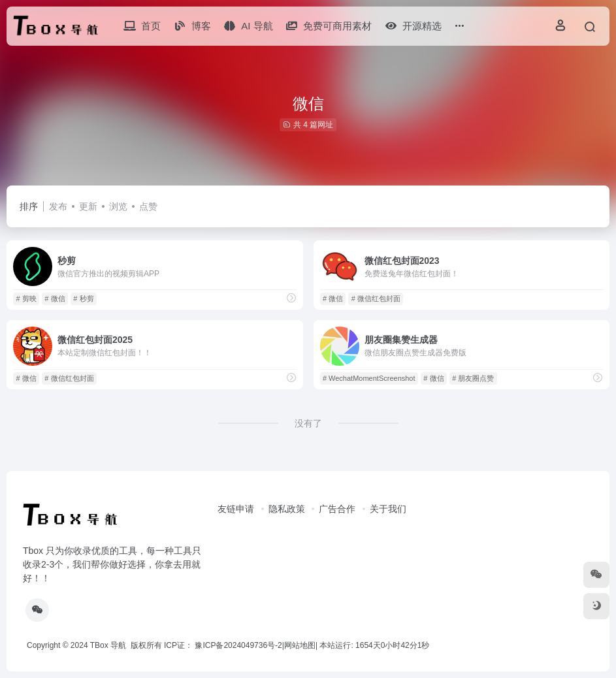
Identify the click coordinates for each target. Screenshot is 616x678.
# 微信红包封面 (376, 299)
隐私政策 (287, 509)
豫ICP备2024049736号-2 (238, 645)
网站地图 (300, 645)
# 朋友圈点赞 (473, 378)
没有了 (308, 423)
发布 (58, 206)
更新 (88, 206)
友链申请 (236, 509)
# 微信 (55, 299)
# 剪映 (26, 299)
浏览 (118, 206)
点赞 (148, 206)
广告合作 (337, 509)
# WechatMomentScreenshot (369, 378)
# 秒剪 (83, 299)
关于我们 (388, 509)
